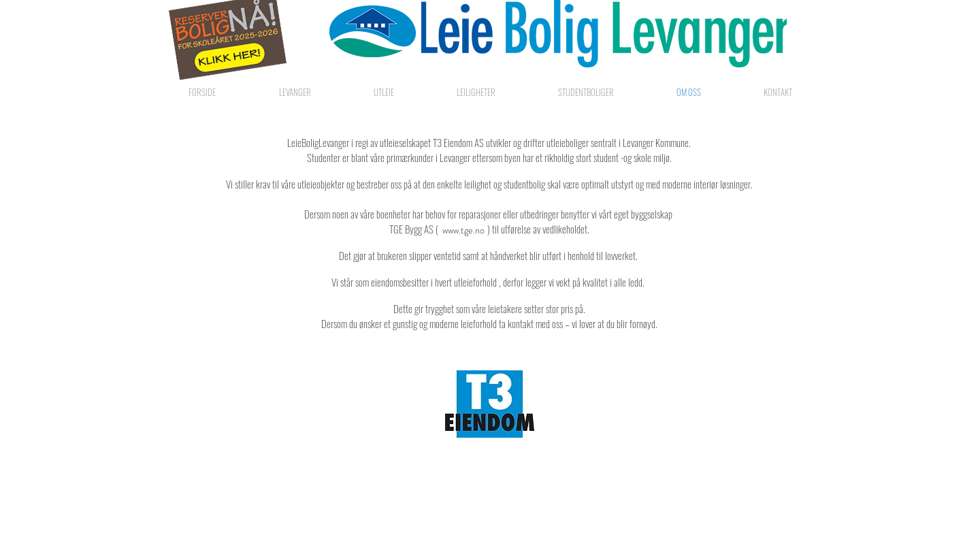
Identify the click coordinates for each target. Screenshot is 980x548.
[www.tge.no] (463, 230)
